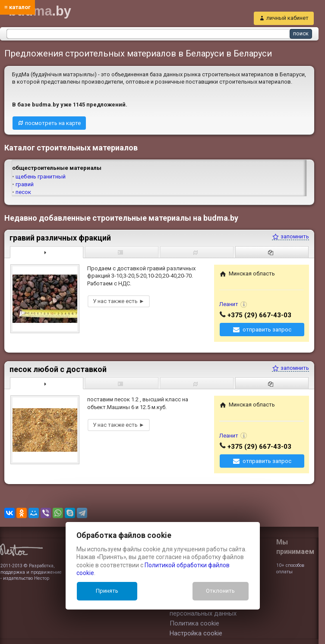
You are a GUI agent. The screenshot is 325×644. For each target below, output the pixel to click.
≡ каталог (17, 7)
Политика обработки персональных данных (203, 609)
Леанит (229, 304)
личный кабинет (287, 18)
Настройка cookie (196, 633)
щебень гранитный (41, 177)
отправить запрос (267, 330)
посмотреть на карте (53, 123)
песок (23, 192)
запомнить (290, 236)
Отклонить (220, 591)
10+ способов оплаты (290, 568)
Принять (107, 591)
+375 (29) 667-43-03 (259, 315)
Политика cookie (194, 623)
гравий (25, 184)
